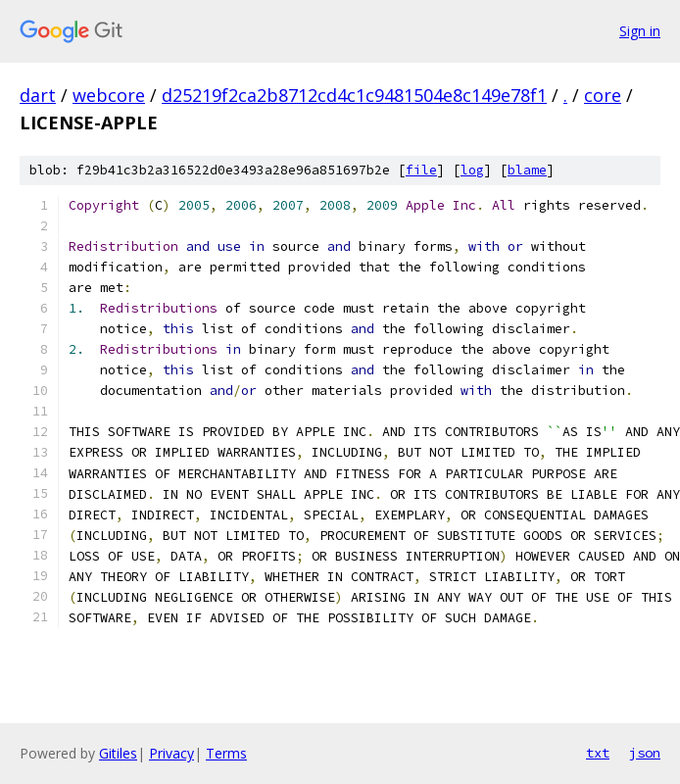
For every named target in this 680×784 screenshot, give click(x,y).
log (472, 170)
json (645, 753)
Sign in (640, 31)
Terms (226, 753)
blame (527, 170)
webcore (109, 95)
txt (598, 753)
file (421, 170)
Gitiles (118, 753)
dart (38, 95)
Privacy (171, 753)
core (603, 95)
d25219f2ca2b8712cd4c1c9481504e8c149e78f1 (354, 95)
